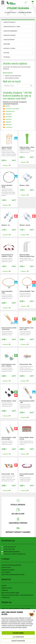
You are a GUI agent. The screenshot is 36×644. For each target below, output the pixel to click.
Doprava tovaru (6, 567)
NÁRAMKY (9, 114)
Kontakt (4, 586)
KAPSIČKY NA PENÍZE (12, 109)
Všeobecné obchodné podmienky (11, 565)
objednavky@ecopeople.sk (12, 552)
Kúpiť (14, 160)
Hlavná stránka (10, 12)
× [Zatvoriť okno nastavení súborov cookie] (34, 611)
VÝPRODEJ (7, 57)
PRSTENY (9, 119)
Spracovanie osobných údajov (10, 593)
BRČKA (8, 106)
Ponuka (3, 3)
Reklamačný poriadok (8, 570)
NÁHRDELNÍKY (10, 111)
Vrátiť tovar (5, 590)
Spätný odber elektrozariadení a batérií (13, 574)
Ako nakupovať (6, 572)
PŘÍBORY (9, 122)
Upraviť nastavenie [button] (18, 641)
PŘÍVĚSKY (9, 125)
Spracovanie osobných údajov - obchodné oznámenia (17, 595)
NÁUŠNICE (9, 117)
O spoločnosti (6, 597)
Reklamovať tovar (7, 588)
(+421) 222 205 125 (10, 547)
